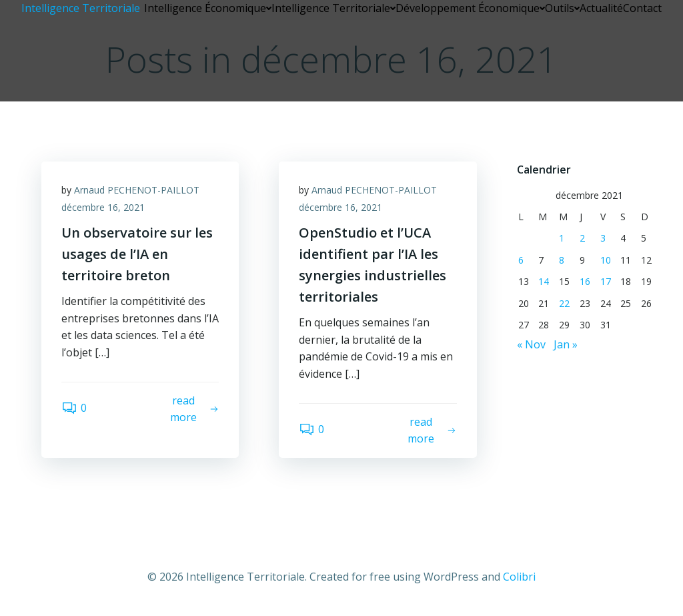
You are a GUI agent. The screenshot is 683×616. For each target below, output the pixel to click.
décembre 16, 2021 (103, 207)
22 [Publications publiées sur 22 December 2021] (564, 303)
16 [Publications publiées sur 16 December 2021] (585, 281)
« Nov (531, 344)
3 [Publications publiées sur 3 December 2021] (603, 238)
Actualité (601, 8)
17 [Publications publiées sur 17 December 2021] (606, 281)
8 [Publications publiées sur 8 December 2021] (562, 260)
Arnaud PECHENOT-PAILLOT (137, 190)
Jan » (566, 344)
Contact (642, 8)
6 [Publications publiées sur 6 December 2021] (521, 260)
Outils (562, 8)
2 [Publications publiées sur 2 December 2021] (582, 238)
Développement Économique (470, 8)
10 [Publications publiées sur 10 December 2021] (606, 260)
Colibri (519, 577)
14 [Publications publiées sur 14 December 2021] (544, 281)
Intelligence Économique (208, 8)
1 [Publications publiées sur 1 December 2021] (562, 238)
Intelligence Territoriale (333, 8)
